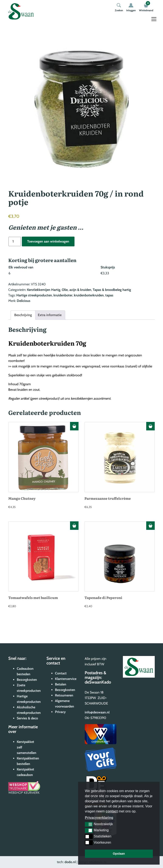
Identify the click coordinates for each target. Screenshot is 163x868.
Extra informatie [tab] (50, 315)
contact (112, 811)
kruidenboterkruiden (89, 295)
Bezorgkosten (27, 680)
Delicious (24, 301)
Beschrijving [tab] (23, 315)
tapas (109, 295)
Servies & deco (27, 718)
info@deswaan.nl (97, 712)
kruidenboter (63, 295)
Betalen (61, 684)
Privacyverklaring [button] (99, 818)
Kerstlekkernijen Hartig (44, 290)
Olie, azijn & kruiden (77, 290)
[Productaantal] (15, 241)
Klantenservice (66, 679)
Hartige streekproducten (34, 295)
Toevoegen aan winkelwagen (48, 241)
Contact (61, 673)
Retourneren (64, 695)
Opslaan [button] (119, 854)
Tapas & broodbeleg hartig (112, 290)
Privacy (60, 712)
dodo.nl (70, 862)
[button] (89, 824)
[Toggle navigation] (154, 19)
